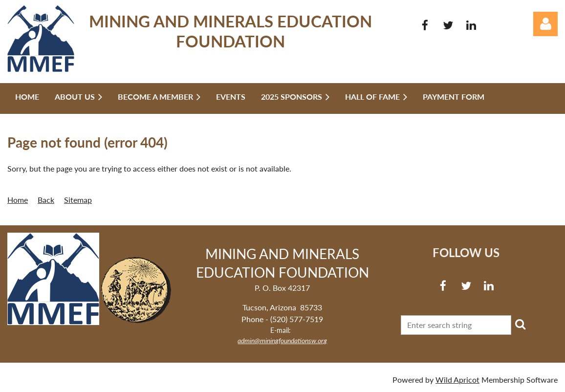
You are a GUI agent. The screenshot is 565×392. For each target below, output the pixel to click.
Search (521, 324)
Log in (545, 24)
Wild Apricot (457, 380)
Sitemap (78, 200)
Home (18, 200)
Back (46, 200)
